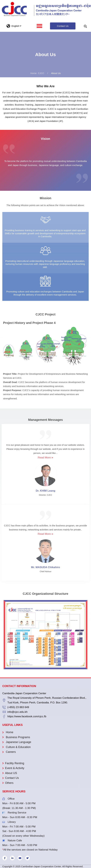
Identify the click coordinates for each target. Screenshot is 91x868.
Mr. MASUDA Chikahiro (45, 567)
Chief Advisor (45, 571)
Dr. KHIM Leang (45, 491)
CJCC (37, 73)
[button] (39, 26)
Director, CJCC (45, 495)
